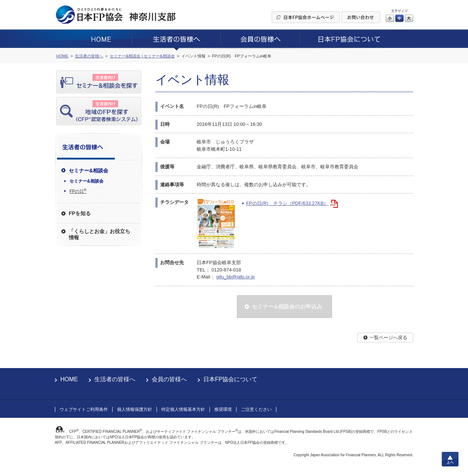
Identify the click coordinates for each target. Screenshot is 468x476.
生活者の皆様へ (115, 379)
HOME (69, 379)
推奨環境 (223, 409)
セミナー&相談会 (86, 181)
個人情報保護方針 (135, 409)
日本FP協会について (230, 379)
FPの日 (78, 191)
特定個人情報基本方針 (183, 409)
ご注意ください (256, 409)
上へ (450, 459)
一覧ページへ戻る (388, 338)
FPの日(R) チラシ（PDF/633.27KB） (287, 203)
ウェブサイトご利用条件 (84, 409)
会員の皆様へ (169, 379)
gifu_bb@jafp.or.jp (235, 277)
